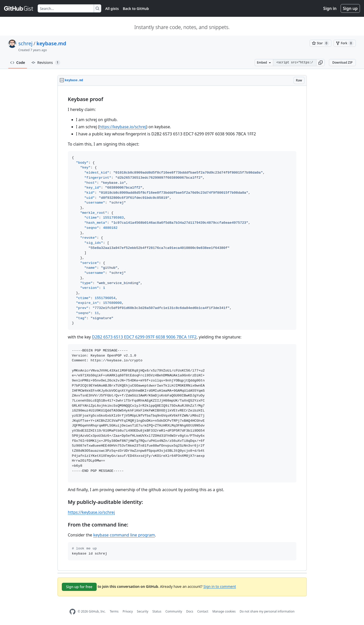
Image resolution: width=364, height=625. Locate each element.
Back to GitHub (136, 9)
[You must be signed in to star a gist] (321, 43)
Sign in (330, 8)
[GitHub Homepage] (72, 612)
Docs (190, 611)
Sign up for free (79, 587)
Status (157, 611)
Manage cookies (224, 611)
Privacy (128, 611)
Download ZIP (342, 62)
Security (143, 611)
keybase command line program (124, 535)
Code (18, 62)
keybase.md (51, 43)
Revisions (46, 63)
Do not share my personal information (267, 611)
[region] (182, 328)
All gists (112, 9)
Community (174, 611)
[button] (321, 63)
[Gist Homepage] (19, 8)
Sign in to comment (220, 586)
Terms (114, 611)
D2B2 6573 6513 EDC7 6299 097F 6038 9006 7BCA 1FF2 (144, 337)
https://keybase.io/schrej (123, 127)
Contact (203, 611)
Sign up (350, 8)
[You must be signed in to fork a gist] (345, 43)
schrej (25, 43)
